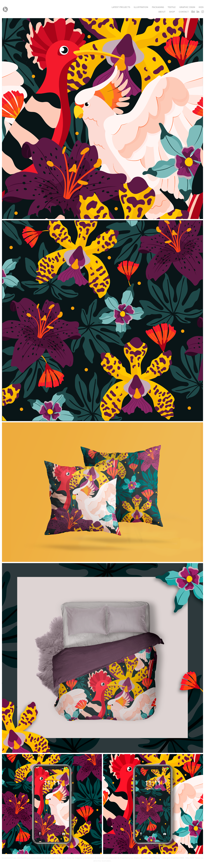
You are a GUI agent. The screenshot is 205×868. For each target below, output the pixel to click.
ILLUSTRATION (141, 7)
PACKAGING (158, 7)
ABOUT (162, 12)
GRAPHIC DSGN (187, 7)
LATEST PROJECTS (121, 7)
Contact (184, 12)
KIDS (201, 7)
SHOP (172, 12)
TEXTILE (172, 7)
